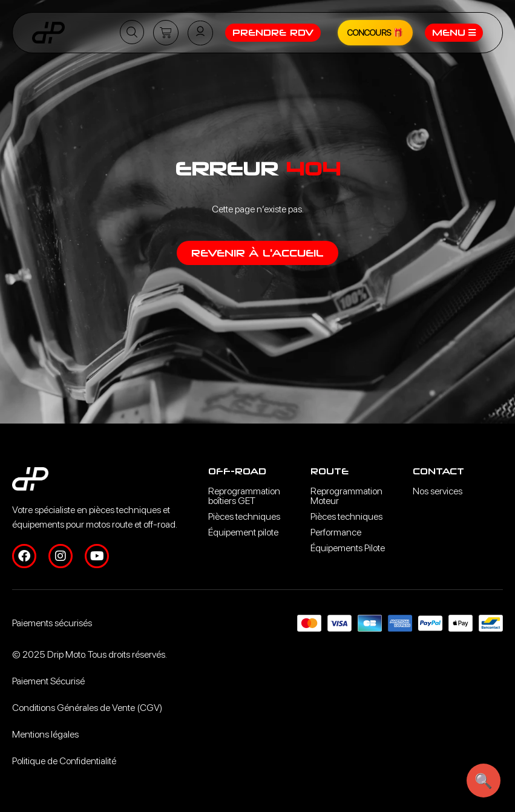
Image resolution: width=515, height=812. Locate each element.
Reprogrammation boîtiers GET (244, 496)
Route (330, 471)
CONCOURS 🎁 (375, 33)
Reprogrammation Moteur (346, 496)
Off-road (237, 471)
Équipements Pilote (348, 548)
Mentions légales (45, 734)
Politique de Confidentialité (64, 761)
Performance (336, 532)
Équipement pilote (243, 532)
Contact (438, 471)
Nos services (438, 491)
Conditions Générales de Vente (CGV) (87, 708)
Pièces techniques (244, 516)
